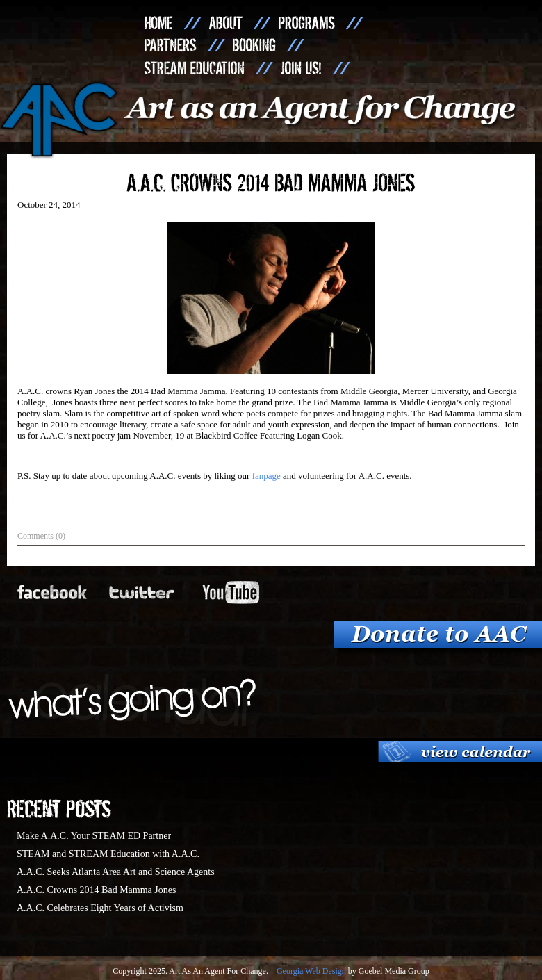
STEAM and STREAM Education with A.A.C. (108, 854)
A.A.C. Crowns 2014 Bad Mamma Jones (96, 890)
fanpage (266, 476)
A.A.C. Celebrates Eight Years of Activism (100, 908)
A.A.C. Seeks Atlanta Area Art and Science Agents (116, 872)
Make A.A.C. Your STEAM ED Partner (94, 836)
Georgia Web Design (311, 971)
